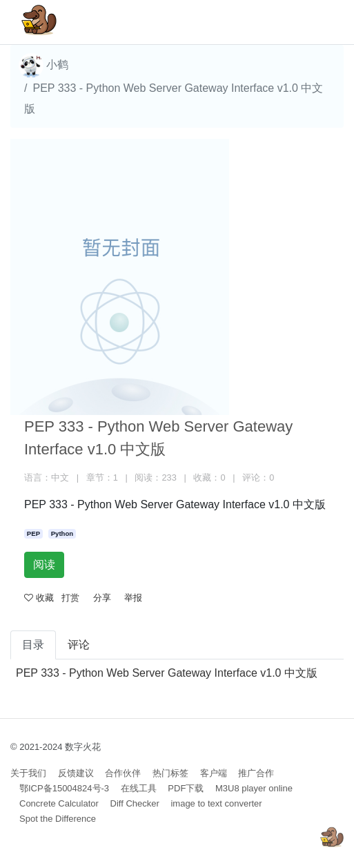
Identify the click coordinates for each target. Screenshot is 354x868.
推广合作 (256, 773)
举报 (133, 598)
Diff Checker (135, 803)
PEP (33, 533)
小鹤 (43, 66)
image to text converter (216, 803)
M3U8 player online (254, 788)
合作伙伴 (123, 773)
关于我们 (28, 773)
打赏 (70, 598)
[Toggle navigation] (313, 22)
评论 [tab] (79, 645)
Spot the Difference (58, 819)
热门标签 (170, 773)
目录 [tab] (33, 645)
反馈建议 (76, 773)
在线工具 (139, 788)
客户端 (214, 773)
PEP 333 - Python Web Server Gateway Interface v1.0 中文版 (167, 673)
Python (62, 533)
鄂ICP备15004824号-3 (64, 788)
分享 (102, 598)
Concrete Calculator (59, 803)
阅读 (44, 565)
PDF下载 (186, 788)
